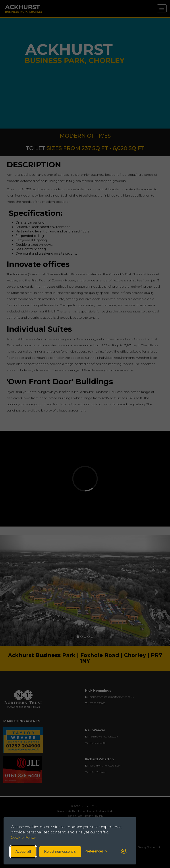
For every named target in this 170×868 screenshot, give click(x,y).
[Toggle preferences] (96, 851)
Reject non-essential (60, 851)
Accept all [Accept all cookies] (23, 851)
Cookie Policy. (23, 838)
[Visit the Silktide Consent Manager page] (124, 852)
